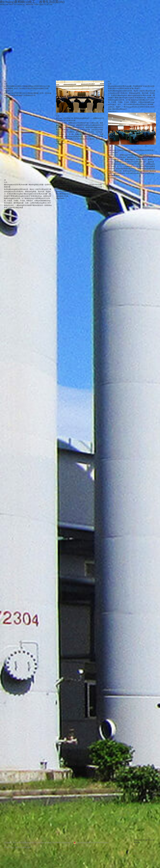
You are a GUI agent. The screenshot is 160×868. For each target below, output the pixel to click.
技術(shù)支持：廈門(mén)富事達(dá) (17, 847)
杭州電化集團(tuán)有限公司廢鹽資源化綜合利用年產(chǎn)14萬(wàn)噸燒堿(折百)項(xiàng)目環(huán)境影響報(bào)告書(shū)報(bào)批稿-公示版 (79, 187)
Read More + (9, 98)
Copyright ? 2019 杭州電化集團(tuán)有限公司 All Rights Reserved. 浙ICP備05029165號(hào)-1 (38, 843)
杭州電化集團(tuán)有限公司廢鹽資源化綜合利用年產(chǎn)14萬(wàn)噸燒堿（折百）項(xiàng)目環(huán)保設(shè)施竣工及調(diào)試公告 (27, 88)
